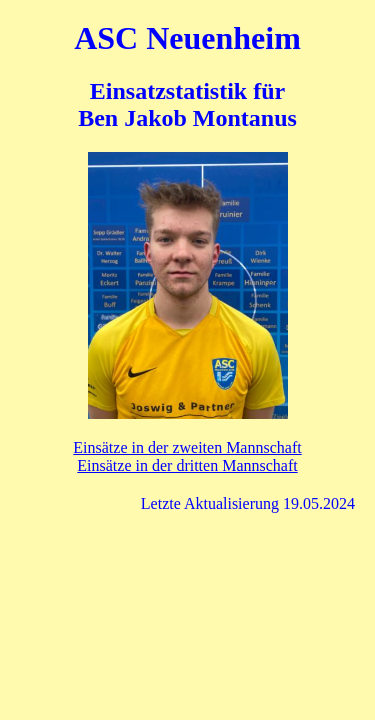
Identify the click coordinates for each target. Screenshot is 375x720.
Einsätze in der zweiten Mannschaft (187, 447)
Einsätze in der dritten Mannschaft (187, 465)
